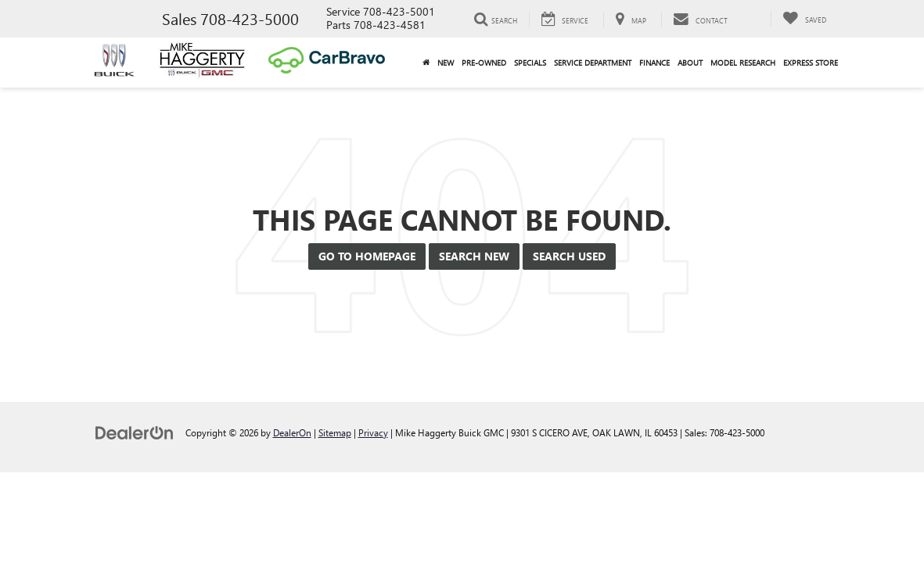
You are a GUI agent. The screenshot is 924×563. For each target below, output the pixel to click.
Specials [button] (530, 63)
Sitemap (335, 432)
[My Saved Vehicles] (804, 19)
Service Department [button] (593, 63)
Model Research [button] (743, 63)
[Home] (426, 63)
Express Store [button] (811, 63)
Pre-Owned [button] (484, 63)
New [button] (446, 63)
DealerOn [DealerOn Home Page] (292, 432)
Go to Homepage (367, 256)
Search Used (569, 256)
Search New (474, 256)
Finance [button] (654, 63)
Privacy (373, 432)
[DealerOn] (135, 432)
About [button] (690, 63)
